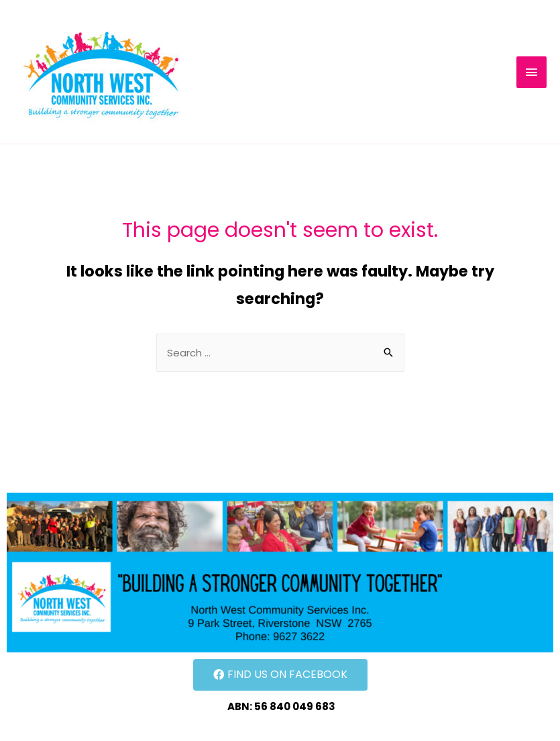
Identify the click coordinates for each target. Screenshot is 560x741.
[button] (280, 675)
